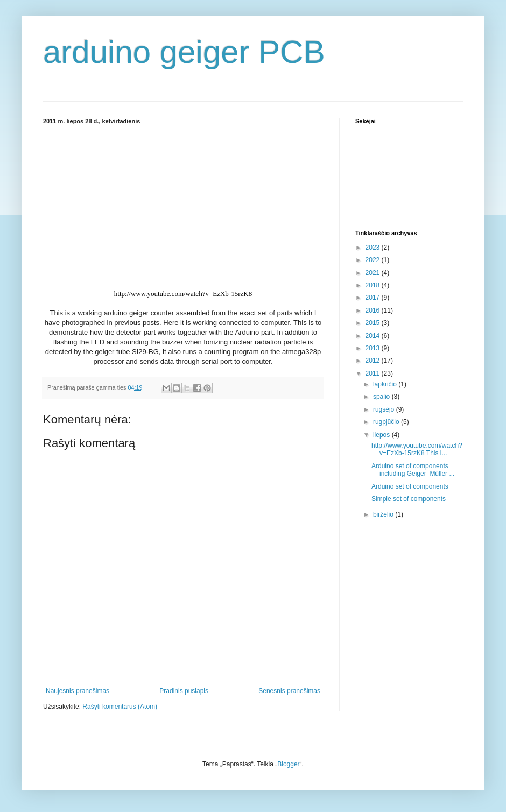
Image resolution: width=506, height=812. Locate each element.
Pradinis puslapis (184, 691)
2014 (374, 336)
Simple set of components (409, 499)
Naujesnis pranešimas (78, 691)
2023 (374, 248)
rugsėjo (385, 409)
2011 (374, 373)
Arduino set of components (410, 486)
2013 (374, 348)
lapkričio (386, 384)
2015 (374, 323)
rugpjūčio (387, 422)
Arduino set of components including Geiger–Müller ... (413, 470)
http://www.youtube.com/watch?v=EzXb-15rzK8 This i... (417, 449)
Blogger (288, 764)
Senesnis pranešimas (289, 691)
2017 (374, 298)
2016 (374, 310)
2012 (374, 361)
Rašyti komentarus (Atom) (120, 707)
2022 (374, 260)
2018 (374, 285)
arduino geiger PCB (184, 52)
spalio (382, 397)
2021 (374, 273)
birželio (384, 514)
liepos (382, 435)
